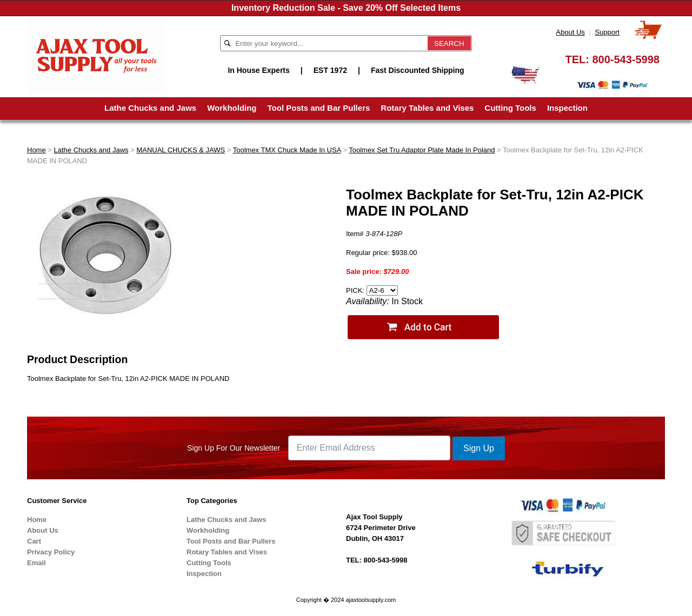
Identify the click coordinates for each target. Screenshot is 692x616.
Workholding (232, 108)
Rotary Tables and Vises (427, 108)
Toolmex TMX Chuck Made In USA (287, 150)
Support (607, 32)
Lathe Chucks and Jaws (150, 108)
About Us (570, 32)
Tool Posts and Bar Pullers (319, 108)
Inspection (567, 108)
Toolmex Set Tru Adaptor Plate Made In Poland (422, 150)
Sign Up (479, 448)
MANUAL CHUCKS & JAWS (181, 150)
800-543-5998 (626, 59)
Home (36, 150)
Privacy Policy (51, 552)
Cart (34, 541)
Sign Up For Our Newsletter (234, 448)
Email (36, 563)
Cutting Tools (510, 108)
